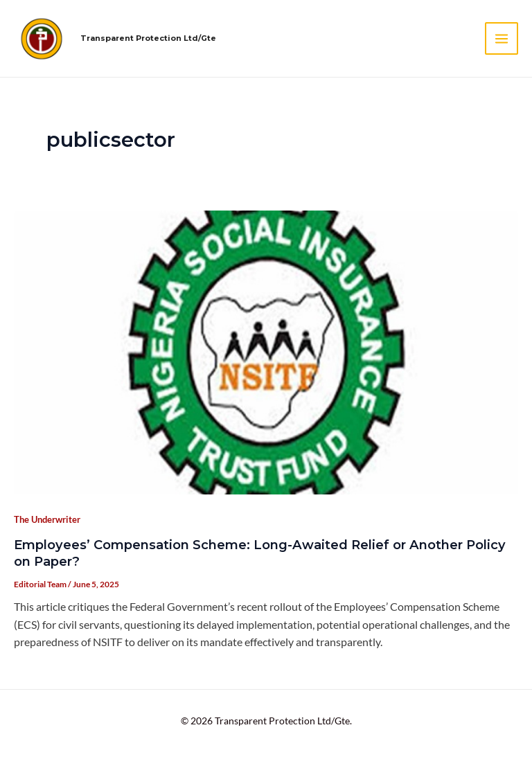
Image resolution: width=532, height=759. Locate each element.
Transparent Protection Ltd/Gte (148, 38)
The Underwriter (47, 519)
